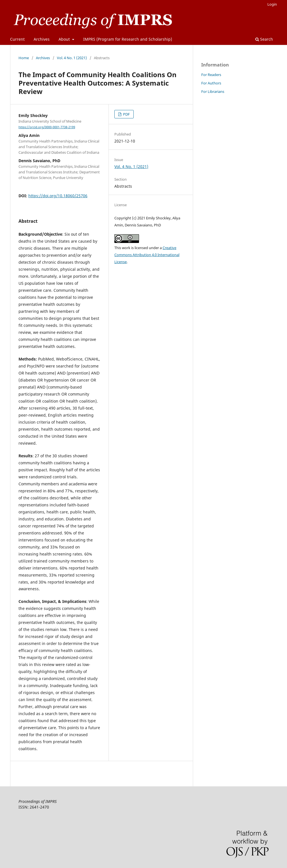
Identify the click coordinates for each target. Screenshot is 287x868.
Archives (42, 39)
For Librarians (213, 91)
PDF (126, 114)
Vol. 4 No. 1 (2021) (72, 58)
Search (264, 39)
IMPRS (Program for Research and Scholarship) (128, 39)
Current (17, 39)
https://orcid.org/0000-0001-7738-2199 (47, 127)
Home (24, 58)
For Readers (211, 75)
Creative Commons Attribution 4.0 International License (147, 255)
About (65, 39)
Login (272, 4)
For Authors (211, 83)
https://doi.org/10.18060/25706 (58, 196)
